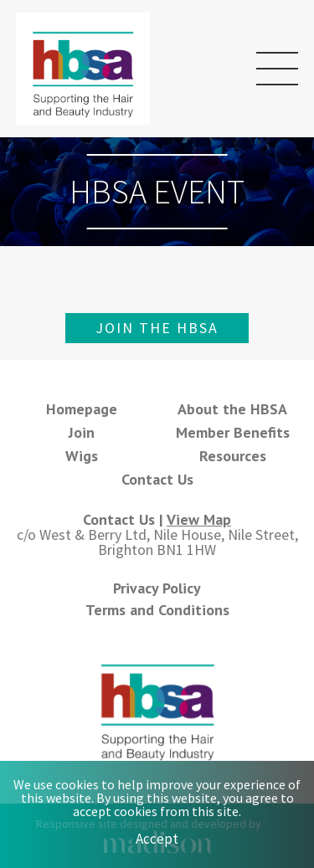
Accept (157, 839)
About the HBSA (232, 409)
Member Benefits (233, 432)
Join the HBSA (157, 328)
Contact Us (157, 479)
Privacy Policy (157, 588)
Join (82, 432)
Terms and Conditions (157, 610)
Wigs (82, 456)
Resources (233, 456)
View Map (199, 519)
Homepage (82, 409)
